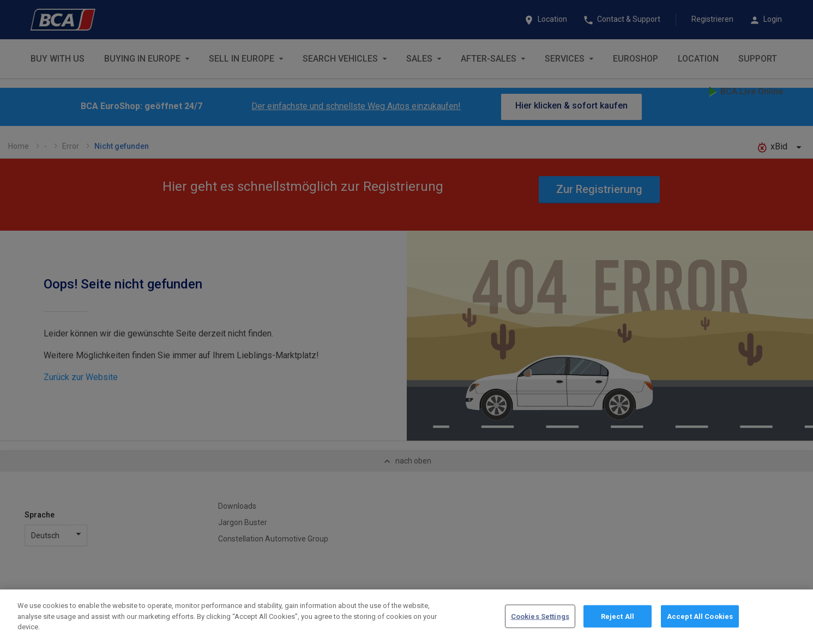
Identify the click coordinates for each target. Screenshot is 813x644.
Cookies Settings (540, 620)
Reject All (618, 620)
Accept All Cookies (700, 620)
